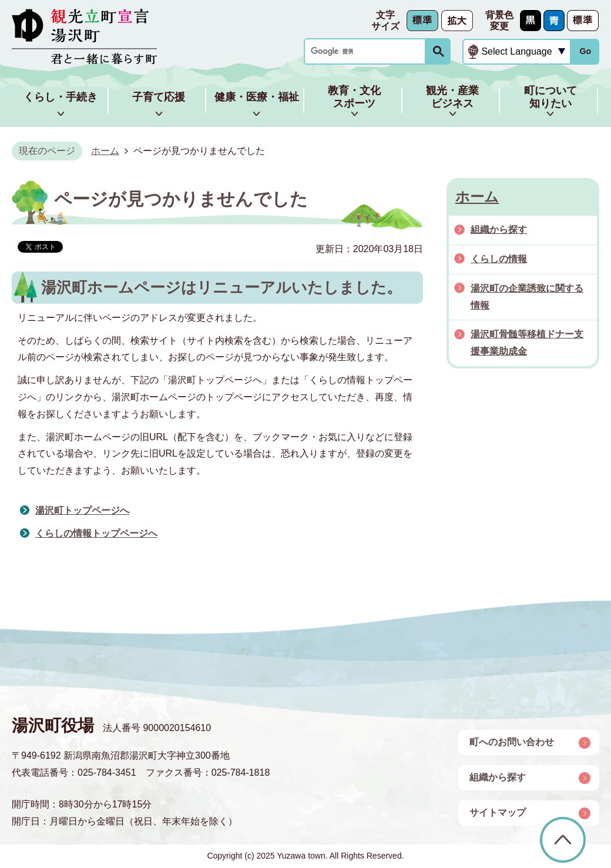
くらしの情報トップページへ (96, 533)
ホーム (105, 151)
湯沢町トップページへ (82, 510)
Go (585, 51)
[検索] (368, 51)
